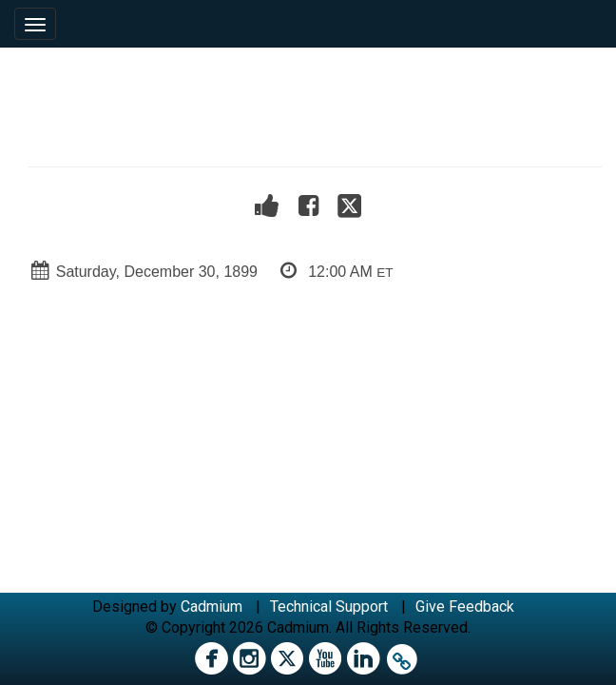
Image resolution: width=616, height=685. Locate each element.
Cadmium (212, 607)
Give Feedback (465, 607)
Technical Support (329, 607)
